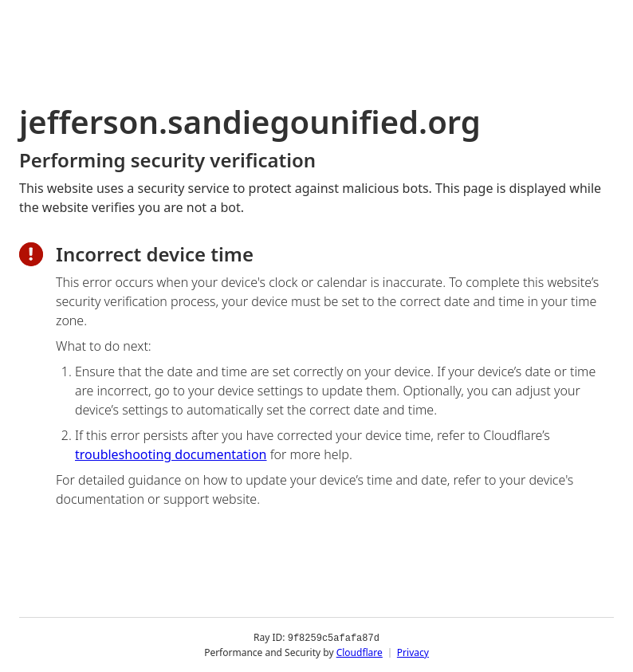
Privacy (413, 652)
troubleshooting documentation (171, 454)
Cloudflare (360, 652)
